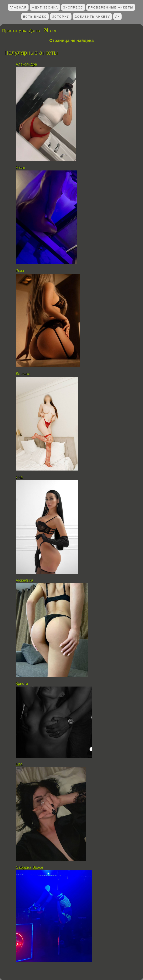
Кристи (22, 684)
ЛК (118, 16)
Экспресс (73, 7)
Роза (20, 271)
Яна (20, 477)
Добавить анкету (92, 16)
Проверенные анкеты (111, 7)
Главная (18, 7)
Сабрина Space (30, 867)
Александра (26, 64)
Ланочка (23, 374)
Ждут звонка (45, 7)
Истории (61, 16)
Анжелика (24, 580)
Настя (21, 167)
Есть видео (35, 16)
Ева (19, 764)
